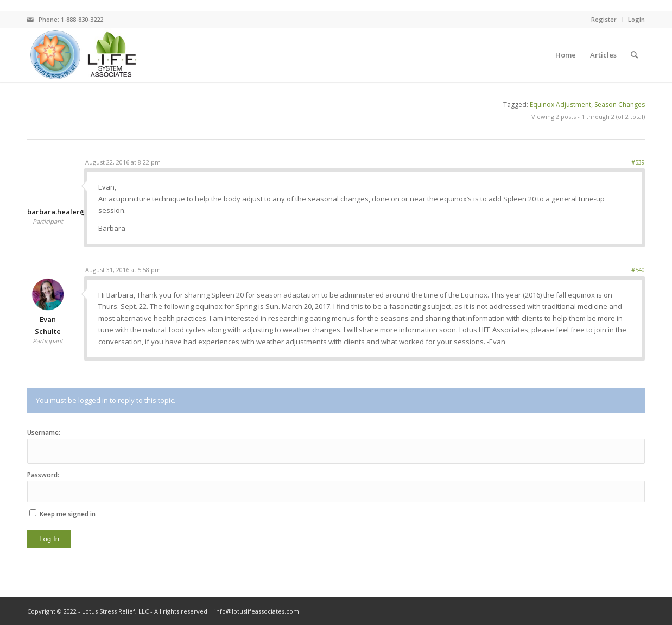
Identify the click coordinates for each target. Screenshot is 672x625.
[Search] (634, 55)
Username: (44, 433)
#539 (638, 162)
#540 (638, 270)
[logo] (83, 55)
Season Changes (620, 105)
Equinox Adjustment (560, 105)
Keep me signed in (68, 514)
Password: (43, 475)
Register (604, 19)
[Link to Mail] (30, 20)
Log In (49, 539)
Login (636, 19)
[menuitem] (566, 55)
